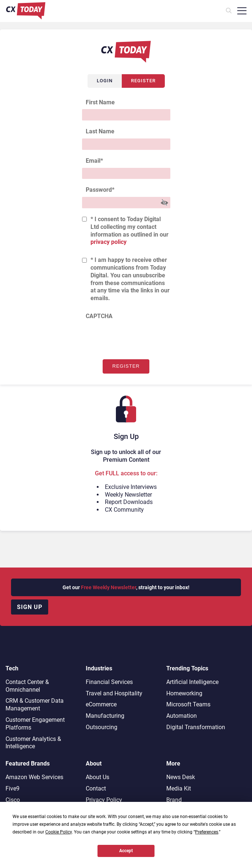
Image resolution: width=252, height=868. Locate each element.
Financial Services (109, 682)
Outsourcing (102, 727)
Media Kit (179, 788)
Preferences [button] (207, 832)
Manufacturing (105, 716)
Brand (174, 800)
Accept (126, 851)
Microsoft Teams (188, 704)
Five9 (13, 788)
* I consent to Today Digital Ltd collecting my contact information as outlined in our (129, 230)
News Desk (181, 777)
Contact (96, 788)
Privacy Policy (104, 800)
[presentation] (138, 338)
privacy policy (109, 242)
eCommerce (101, 704)
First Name (100, 102)
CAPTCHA (99, 316)
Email (94, 161)
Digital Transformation (196, 727)
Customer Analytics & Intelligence (33, 743)
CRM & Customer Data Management (35, 705)
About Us (97, 777)
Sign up (30, 607)
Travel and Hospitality (114, 693)
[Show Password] (164, 203)
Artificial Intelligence (192, 682)
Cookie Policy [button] (58, 832)
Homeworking (184, 693)
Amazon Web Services (34, 777)
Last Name (100, 131)
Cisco (13, 800)
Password (100, 190)
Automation (182, 716)
